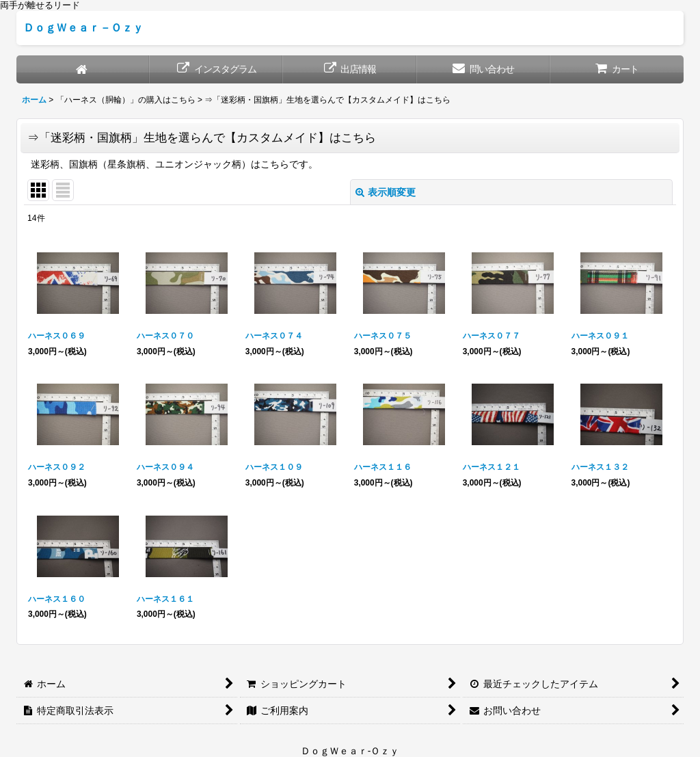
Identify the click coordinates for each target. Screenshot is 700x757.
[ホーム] (83, 69)
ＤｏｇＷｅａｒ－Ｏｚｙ (83, 27)
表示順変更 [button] (386, 192)
